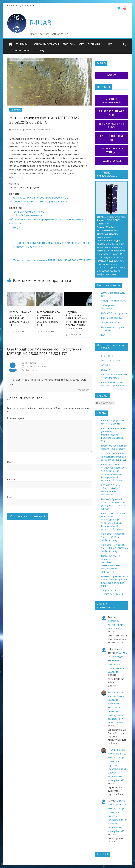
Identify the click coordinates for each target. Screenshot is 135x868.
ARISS (81, 44)
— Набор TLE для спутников (26, 215)
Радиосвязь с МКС (26, 50)
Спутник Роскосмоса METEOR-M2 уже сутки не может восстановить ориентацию (76, 320)
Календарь (69, 44)
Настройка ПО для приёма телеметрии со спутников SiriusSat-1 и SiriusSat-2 (51, 245)
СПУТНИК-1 (107, 356)
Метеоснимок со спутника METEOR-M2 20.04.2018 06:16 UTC (48, 318)
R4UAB (41, 23)
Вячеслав (31, 363)
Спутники (22, 44)
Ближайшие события (46, 44)
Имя (11, 462)
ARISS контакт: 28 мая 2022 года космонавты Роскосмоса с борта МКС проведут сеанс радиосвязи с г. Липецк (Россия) (116, 708)
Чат (110, 44)
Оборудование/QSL (111, 323)
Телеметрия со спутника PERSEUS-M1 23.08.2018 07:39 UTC (52, 263)
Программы (95, 44)
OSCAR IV (106, 370)
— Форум (15, 227)
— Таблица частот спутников (27, 212)
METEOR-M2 (16, 110)
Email (11, 480)
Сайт (10, 497)
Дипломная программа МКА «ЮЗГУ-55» (116, 625)
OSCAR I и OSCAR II (111, 361)
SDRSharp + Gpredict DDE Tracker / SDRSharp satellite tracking (114, 537)
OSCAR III (106, 365)
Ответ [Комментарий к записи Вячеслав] (86, 390)
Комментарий (16, 418)
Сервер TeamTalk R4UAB (114, 301)
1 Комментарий (42, 130)
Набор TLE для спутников (114, 313)
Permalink (30, 370)
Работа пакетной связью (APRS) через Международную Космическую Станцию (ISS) (114, 435)
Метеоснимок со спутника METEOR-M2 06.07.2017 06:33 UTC (20, 318)
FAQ (42, 50)
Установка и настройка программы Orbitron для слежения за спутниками (114, 457)
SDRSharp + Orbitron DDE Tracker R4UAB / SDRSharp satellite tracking (114, 548)
